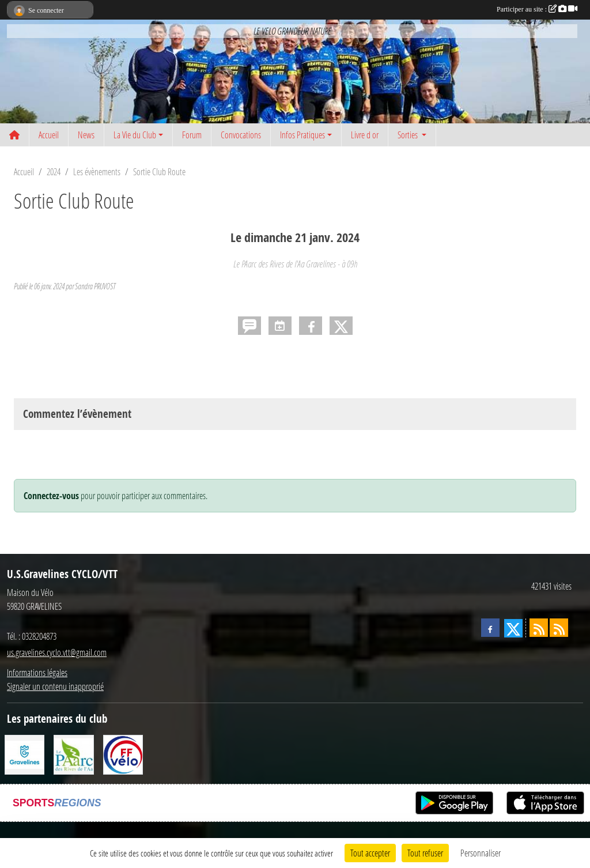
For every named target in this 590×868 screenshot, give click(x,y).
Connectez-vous (51, 496)
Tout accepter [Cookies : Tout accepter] (370, 853)
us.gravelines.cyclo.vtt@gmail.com (57, 652)
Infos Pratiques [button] (302, 135)
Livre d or (365, 135)
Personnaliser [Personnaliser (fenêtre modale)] (481, 853)
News (86, 135)
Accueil (49, 135)
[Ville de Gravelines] (24, 754)
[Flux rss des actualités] (539, 628)
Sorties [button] (409, 135)
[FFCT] (123, 754)
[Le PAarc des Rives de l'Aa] (73, 754)
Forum (192, 135)
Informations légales (37, 672)
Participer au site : (537, 9)
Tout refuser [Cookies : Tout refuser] (425, 853)
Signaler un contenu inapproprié (55, 686)
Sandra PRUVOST (95, 286)
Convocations (241, 135)
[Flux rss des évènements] (559, 628)
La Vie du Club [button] (135, 135)
